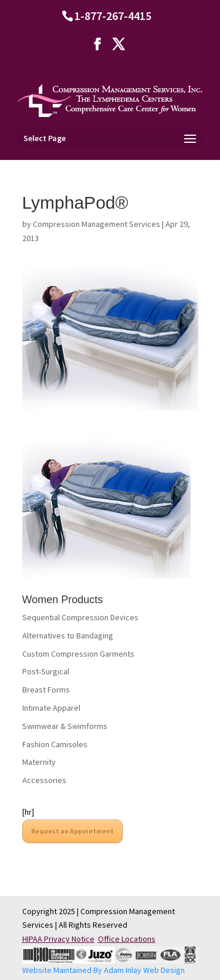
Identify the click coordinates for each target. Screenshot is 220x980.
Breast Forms (46, 690)
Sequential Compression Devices (80, 617)
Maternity (39, 762)
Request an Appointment (72, 831)
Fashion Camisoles (55, 744)
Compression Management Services (97, 224)
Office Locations (127, 939)
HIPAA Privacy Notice (58, 939)
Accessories (44, 780)
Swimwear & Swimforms (65, 726)
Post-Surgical (46, 671)
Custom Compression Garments (78, 654)
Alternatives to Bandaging (68, 636)
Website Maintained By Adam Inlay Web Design (104, 970)
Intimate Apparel (51, 708)
